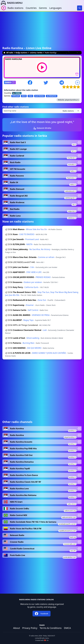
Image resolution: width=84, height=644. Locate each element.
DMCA (67, 628)
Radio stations (15, 8)
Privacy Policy (30, 628)
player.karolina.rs (72, 100)
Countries (31, 8)
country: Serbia (36, 53)
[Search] (80, 8)
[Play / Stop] (4, 8)
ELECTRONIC (40, 96)
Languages (55, 8)
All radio (8, 53)
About (17, 628)
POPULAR (16, 96)
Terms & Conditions (51, 628)
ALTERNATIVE (52, 96)
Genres (43, 8)
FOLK (30, 96)
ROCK (24, 96)
